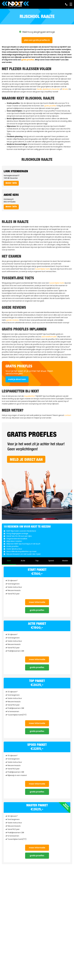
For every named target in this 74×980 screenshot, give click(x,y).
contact (68, 415)
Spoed (51, 561)
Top (37, 561)
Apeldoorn (47, 89)
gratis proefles (28, 60)
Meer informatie (37, 602)
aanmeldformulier (49, 337)
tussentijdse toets (43, 269)
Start (9, 561)
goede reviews (12, 320)
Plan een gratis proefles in (37, 40)
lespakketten (30, 396)
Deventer (56, 89)
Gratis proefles (37, 610)
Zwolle (39, 89)
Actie (23, 561)
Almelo (65, 89)
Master (65, 561)
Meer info (11, 183)
